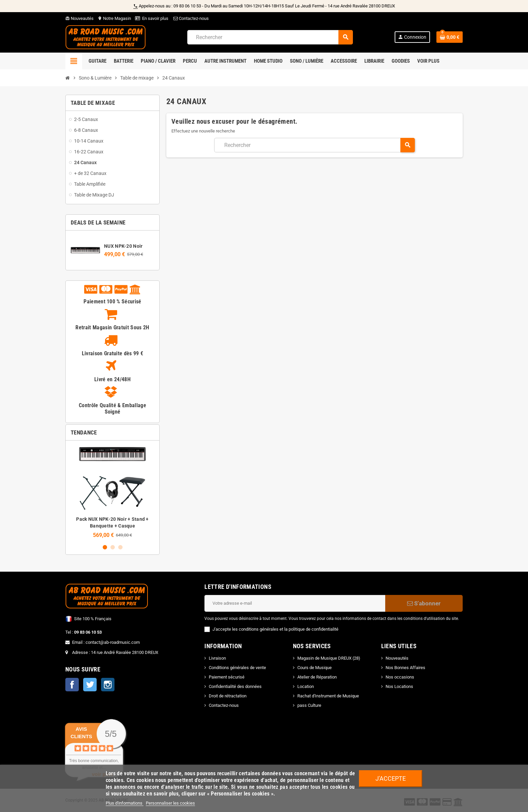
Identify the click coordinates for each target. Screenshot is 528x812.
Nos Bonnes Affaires (405, 668)
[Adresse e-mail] (295, 603)
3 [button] (120, 547)
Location (306, 686)
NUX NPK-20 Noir (123, 246)
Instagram (108, 685)
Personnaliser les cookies (170, 803)
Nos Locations (399, 686)
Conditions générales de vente (237, 668)
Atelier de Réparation (317, 677)
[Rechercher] (270, 37)
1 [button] (105, 547)
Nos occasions (400, 677)
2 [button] (113, 547)
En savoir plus (155, 18)
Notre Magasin (114, 18)
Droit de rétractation (228, 696)
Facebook (72, 685)
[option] (112, 492)
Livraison (217, 658)
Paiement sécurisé (227, 677)
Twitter (90, 685)
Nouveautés (79, 18)
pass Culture (309, 705)
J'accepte (391, 778)
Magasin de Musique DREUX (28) (329, 658)
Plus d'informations (125, 803)
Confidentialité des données (235, 686)
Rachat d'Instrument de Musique (328, 696)
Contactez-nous (191, 18)
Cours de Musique (315, 668)
